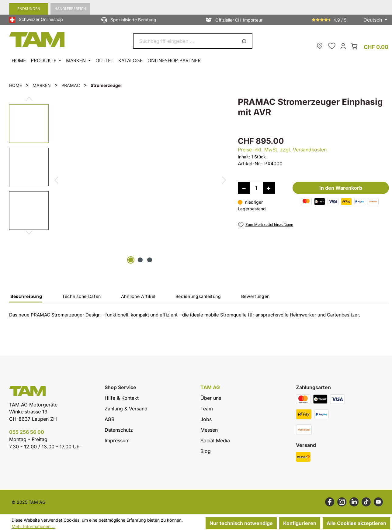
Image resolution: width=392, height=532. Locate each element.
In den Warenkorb (341, 188)
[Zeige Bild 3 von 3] (150, 260)
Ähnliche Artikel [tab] (138, 296)
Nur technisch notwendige (241, 523)
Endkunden (29, 9)
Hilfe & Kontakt (122, 398)
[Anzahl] (256, 188)
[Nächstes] (224, 181)
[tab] (26, 298)
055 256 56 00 (27, 432)
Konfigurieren (300, 523)
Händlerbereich (70, 9)
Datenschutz (119, 430)
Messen (209, 430)
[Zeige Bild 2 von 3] (140, 260)
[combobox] (186, 41)
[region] (117, 181)
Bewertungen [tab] (256, 296)
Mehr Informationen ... (33, 526)
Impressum (117, 440)
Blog (206, 451)
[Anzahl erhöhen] (269, 188)
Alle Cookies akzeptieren (356, 523)
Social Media (215, 440)
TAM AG (210, 387)
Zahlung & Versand (126, 409)
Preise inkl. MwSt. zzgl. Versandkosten (282, 150)
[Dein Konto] (343, 46)
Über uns (211, 398)
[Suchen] (245, 41)
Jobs (206, 419)
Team (207, 409)
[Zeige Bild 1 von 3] (131, 260)
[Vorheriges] (56, 181)
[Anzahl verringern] (244, 188)
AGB (109, 419)
